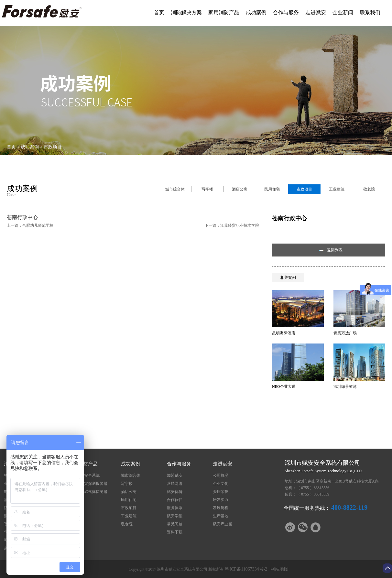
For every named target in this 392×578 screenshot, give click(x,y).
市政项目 (53, 147)
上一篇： (30, 225)
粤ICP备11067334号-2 (246, 569)
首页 (159, 12)
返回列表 (335, 250)
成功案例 (30, 147)
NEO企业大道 (284, 387)
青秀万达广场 (345, 333)
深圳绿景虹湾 (345, 387)
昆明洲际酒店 (284, 333)
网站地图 (278, 569)
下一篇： (232, 225)
